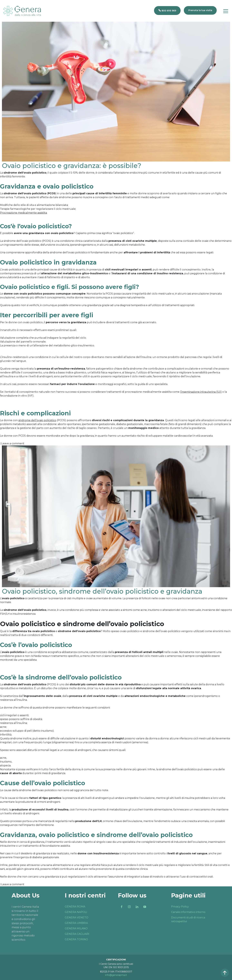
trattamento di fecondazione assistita (46, 846)
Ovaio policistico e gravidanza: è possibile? (72, 166)
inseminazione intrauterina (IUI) (202, 392)
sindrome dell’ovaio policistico (69, 252)
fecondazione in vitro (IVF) (17, 396)
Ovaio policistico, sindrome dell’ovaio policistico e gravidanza (102, 591)
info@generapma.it (116, 975)
